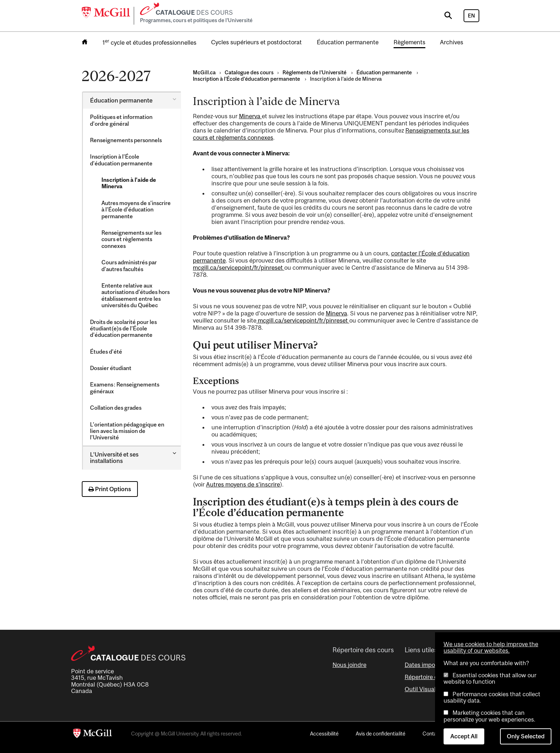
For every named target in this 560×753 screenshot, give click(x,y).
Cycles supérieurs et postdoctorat (256, 42)
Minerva (250, 116)
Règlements (409, 42)
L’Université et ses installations (114, 458)
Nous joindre (349, 665)
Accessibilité (324, 734)
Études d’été (106, 351)
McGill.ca (204, 72)
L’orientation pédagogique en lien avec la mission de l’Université (127, 431)
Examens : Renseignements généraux (125, 388)
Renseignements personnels (126, 140)
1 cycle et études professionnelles (149, 42)
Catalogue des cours (249, 72)
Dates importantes (429, 665)
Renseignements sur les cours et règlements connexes (131, 239)
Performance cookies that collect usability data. (492, 697)
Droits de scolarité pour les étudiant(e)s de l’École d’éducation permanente (123, 328)
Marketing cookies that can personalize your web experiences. (489, 716)
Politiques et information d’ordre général (121, 120)
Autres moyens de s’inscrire (243, 484)
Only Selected (526, 736)
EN (471, 16)
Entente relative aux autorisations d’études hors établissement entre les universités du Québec (136, 295)
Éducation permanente (348, 42)
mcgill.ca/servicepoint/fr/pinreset (239, 268)
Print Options (110, 489)
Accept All (464, 736)
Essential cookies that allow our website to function (490, 678)
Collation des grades (116, 408)
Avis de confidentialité (381, 734)
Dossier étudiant (111, 368)
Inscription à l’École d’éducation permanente (122, 160)
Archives (452, 42)
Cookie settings (101, 744)
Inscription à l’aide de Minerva (129, 183)
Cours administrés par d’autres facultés (129, 265)
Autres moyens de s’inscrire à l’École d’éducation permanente (136, 210)
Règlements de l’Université (315, 72)
